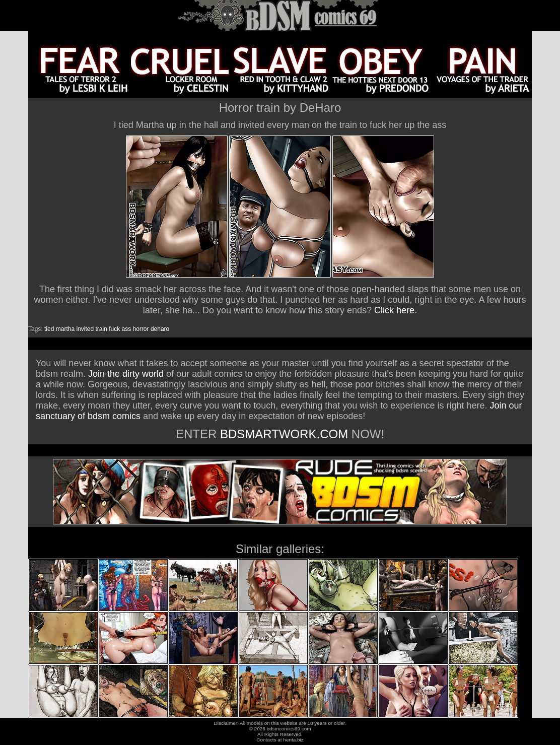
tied (49, 329)
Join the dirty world (126, 374)
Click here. (396, 310)
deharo (160, 329)
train (101, 329)
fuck (114, 329)
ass (127, 329)
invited (85, 329)
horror (141, 329)
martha (65, 329)
